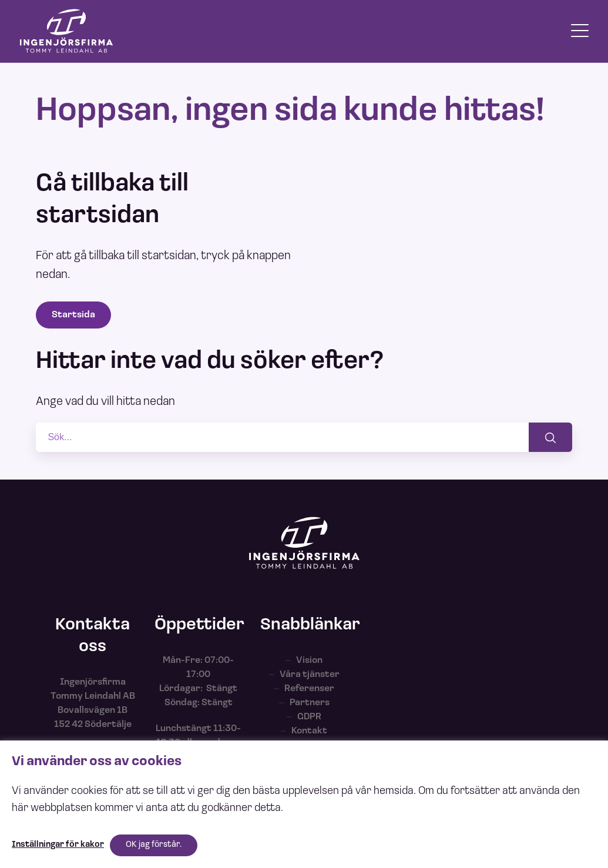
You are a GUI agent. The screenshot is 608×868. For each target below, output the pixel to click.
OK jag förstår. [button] (154, 845)
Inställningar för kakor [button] (58, 845)
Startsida (73, 315)
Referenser (309, 689)
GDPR (309, 717)
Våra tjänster (310, 675)
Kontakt (309, 731)
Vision (309, 661)
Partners (310, 703)
